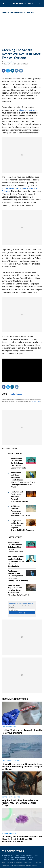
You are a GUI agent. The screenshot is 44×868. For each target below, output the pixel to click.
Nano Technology (27, 855)
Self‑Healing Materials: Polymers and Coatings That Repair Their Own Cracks (20, 511)
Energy (36, 855)
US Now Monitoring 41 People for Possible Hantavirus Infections (22, 732)
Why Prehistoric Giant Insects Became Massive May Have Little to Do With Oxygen (20, 803)
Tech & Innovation (7, 855)
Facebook (4, 71)
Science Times (36, 401)
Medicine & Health (10, 859)
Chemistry (30, 857)
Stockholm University (28, 110)
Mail (21, 71)
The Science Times (22, 4)
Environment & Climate (24, 859)
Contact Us (38, 862)
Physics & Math (20, 857)
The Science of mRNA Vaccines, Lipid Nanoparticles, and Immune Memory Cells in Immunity (18, 576)
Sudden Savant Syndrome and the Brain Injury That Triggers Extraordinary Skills (18, 463)
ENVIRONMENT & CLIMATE (22, 12)
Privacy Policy (28, 862)
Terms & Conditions (16, 862)
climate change (15, 394)
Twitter (8, 71)
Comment (17, 71)
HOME (5, 12)
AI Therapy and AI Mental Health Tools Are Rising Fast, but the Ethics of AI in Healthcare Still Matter (22, 839)
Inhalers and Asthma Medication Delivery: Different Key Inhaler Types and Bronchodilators (16, 561)
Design (17, 855)
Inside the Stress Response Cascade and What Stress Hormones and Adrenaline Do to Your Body (19, 590)
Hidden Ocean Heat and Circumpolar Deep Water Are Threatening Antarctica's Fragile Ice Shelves (22, 766)
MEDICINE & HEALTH (9, 727)
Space (11, 857)
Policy (6, 857)
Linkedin (12, 71)
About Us (5, 862)
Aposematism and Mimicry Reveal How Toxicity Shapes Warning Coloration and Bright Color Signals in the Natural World (23, 480)
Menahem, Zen (9, 62)
